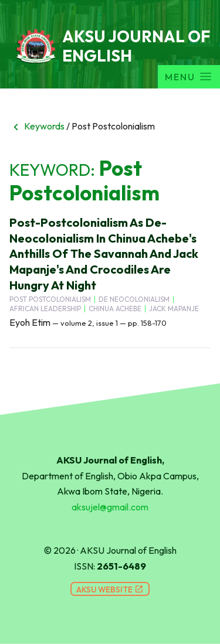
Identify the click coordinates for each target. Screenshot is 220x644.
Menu (189, 76)
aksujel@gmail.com (110, 507)
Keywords (37, 126)
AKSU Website (110, 590)
